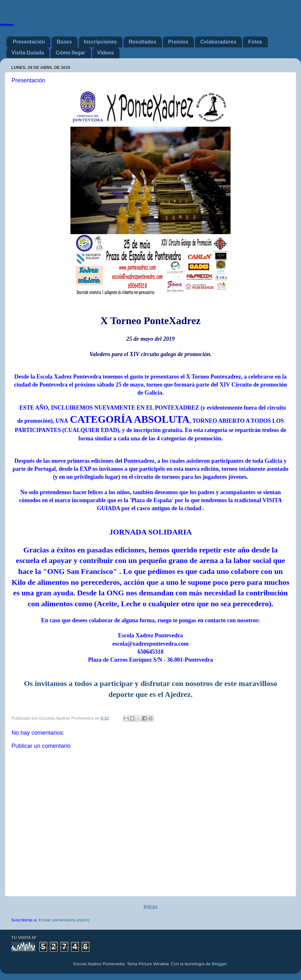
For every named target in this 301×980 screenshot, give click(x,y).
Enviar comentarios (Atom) (64, 920)
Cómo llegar (70, 53)
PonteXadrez (7, 25)
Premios (178, 42)
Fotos (255, 42)
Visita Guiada (28, 53)
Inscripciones (100, 42)
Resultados (142, 42)
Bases (64, 42)
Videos (106, 53)
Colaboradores (218, 42)
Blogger (219, 964)
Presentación (29, 42)
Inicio (150, 907)
